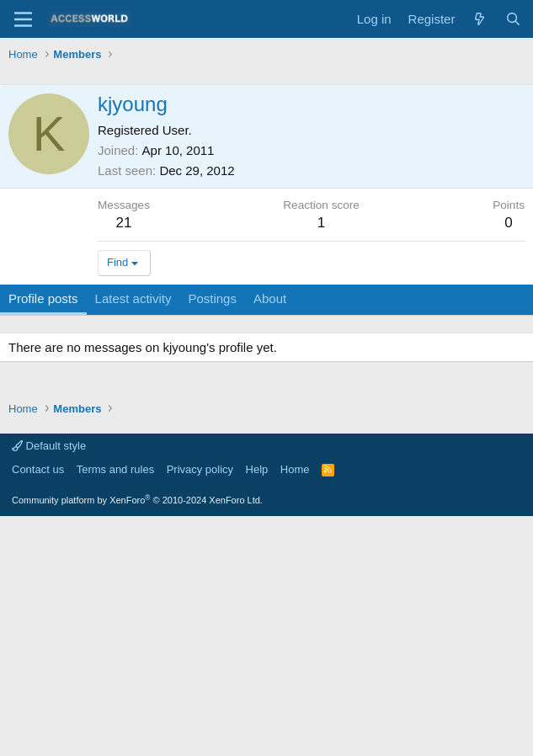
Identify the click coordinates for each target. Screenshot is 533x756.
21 (124, 463)
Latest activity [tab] (133, 538)
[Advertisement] (271, 194)
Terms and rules (115, 709)
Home (295, 709)
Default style (49, 686)
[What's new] (480, 19)
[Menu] (23, 19)
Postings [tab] (212, 538)
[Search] (513, 19)
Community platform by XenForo (137, 740)
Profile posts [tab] (43, 538)
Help (257, 709)
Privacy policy (200, 709)
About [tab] (270, 538)
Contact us (38, 709)
